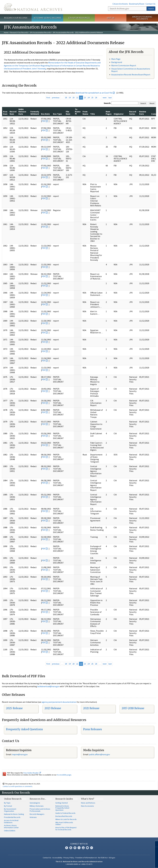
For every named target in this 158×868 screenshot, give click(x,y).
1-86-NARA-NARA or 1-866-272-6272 (79, 864)
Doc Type (57, 114)
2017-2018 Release (133, 708)
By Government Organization (10, 810)
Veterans (33, 817)
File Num (68, 113)
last (110, 98)
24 (89, 98)
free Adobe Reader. (32, 773)
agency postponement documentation (59, 702)
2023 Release (53, 708)
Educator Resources (79, 18)
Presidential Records (12, 817)
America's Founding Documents (142, 18)
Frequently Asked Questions (24, 729)
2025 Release (14, 708)
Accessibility (57, 858)
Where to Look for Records (66, 819)
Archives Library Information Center (11, 826)
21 (77, 98)
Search (151, 9)
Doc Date (45, 114)
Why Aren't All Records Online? (64, 823)
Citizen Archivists (120, 4)
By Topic (7, 803)
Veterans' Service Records (47, 18)
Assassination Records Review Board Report (131, 75)
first (48, 98)
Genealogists (35, 803)
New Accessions (87, 806)
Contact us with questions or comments (17, 786)
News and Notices (88, 803)
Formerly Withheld (35, 113)
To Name (78, 111)
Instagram (75, 848)
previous (56, 98)
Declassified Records (64, 816)
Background (117, 62)
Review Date (143, 113)
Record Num (13, 113)
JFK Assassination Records (40, 32)
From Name (85, 113)
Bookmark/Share (137, 4)
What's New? (88, 799)
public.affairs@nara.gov (99, 754)
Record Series (133, 113)
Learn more (135, 863)
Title (93, 114)
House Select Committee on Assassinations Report (131, 70)
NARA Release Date (22, 112)
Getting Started (62, 803)
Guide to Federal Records (65, 813)
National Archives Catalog (14, 814)
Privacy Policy (69, 858)
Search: (107, 103)
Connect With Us (79, 844)
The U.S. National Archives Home (33, 7)
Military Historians (37, 806)
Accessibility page (64, 775)
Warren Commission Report (124, 65)
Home (6, 32)
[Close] (155, 844)
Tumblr (79, 848)
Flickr (92, 848)
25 (92, 98)
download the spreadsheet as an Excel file (94, 93)
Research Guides (64, 799)
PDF (44, 121)
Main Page (116, 59)
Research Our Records (16, 18)
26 (96, 98)
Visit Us (111, 18)
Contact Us (150, 4)
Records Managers (37, 814)
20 (73, 98)
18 (66, 98)
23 (85, 98)
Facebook (67, 848)
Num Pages (109, 113)
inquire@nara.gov (20, 754)
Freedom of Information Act (86, 858)
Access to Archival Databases (11, 821)
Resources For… (38, 799)
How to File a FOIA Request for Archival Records (66, 829)
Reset (152, 103)
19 (70, 98)
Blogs (87, 848)
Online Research (13, 799)
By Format (8, 806)
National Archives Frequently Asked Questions (62, 808)
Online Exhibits (10, 831)
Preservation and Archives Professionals (40, 810)
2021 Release (91, 708)
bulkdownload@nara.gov (48, 686)
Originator (119, 114)
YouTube (83, 848)
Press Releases (92, 729)
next (105, 98)
